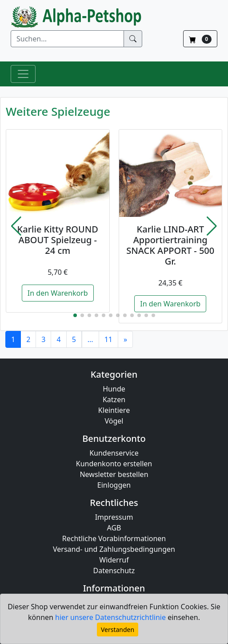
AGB (114, 528)
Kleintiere (114, 410)
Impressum (114, 517)
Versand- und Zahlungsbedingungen (114, 549)
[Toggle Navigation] (23, 74)
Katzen (114, 399)
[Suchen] (67, 39)
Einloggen (114, 485)
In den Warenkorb (58, 293)
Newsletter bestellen (114, 474)
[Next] (125, 339)
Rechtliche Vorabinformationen (114, 538)
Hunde (114, 389)
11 (108, 339)
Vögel (114, 421)
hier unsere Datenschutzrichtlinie (111, 617)
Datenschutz (114, 571)
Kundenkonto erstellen (114, 464)
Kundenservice (114, 453)
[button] (16, 226)
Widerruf (114, 560)
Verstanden (118, 630)
